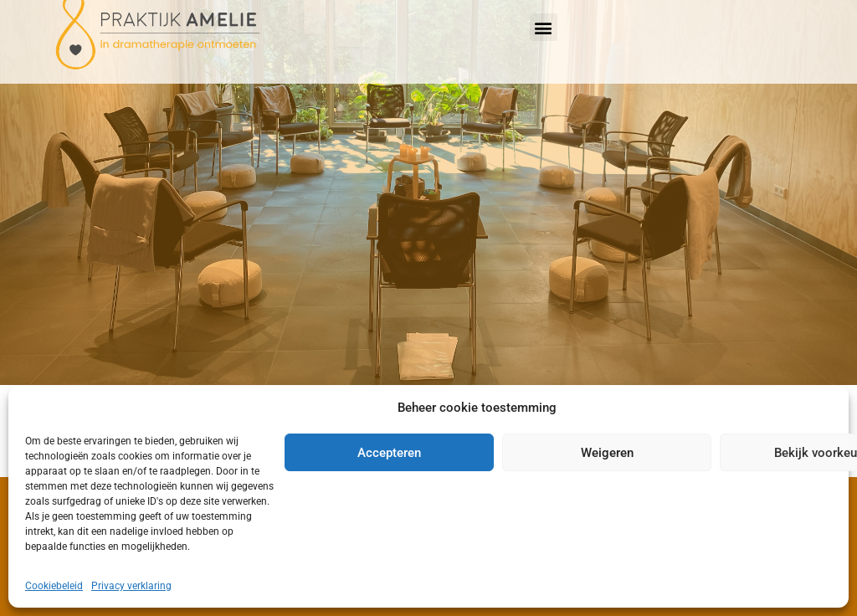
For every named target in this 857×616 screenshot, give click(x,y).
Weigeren (607, 453)
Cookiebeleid (54, 586)
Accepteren (389, 453)
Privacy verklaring (131, 586)
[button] (544, 27)
